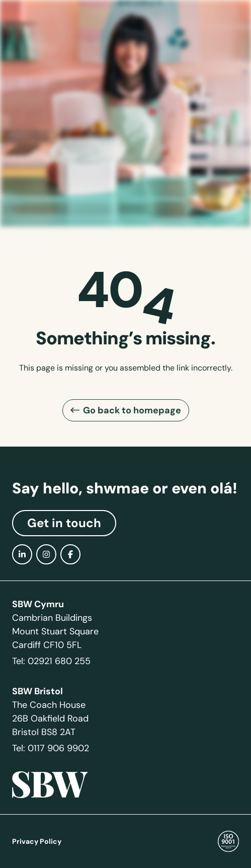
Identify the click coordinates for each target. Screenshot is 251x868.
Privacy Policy (37, 841)
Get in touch (64, 523)
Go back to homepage (132, 410)
